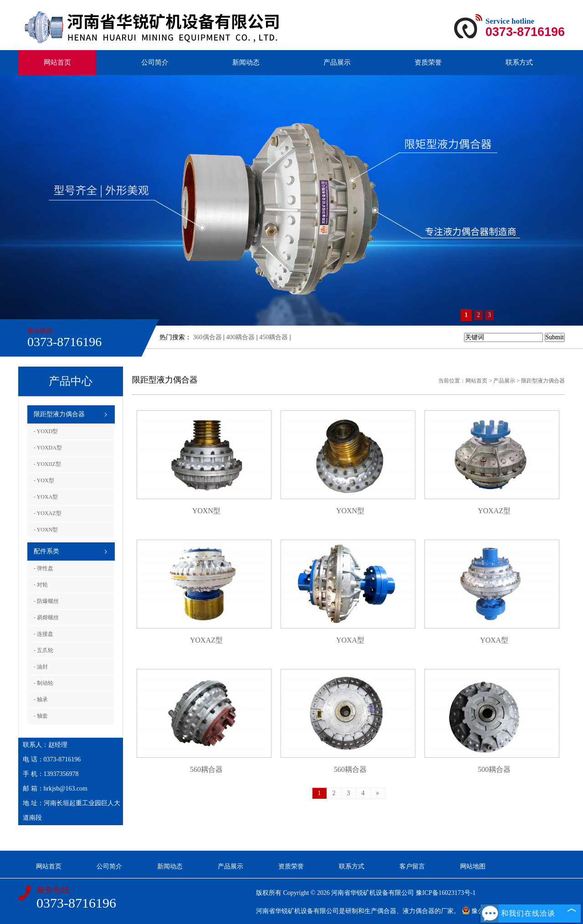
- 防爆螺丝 (46, 601)
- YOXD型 (46, 431)
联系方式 (519, 62)
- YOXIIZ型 (47, 464)
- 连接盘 (43, 634)
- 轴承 (41, 699)
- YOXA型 (46, 497)
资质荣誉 (428, 62)
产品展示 (337, 62)
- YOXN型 (46, 530)
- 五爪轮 (43, 650)
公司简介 (155, 62)
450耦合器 (274, 337)
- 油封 (41, 667)
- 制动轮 (43, 683)
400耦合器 (240, 337)
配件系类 (46, 551)
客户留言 (412, 866)
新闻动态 (246, 62)
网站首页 (57, 62)
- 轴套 (41, 716)
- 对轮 (41, 585)
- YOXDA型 (48, 448)
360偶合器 (207, 337)
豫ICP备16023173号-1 (446, 893)
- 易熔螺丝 (46, 618)
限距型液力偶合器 (59, 414)
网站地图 (473, 866)
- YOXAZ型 (48, 513)
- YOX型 (44, 480)
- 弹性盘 (43, 568)
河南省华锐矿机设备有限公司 (373, 893)
